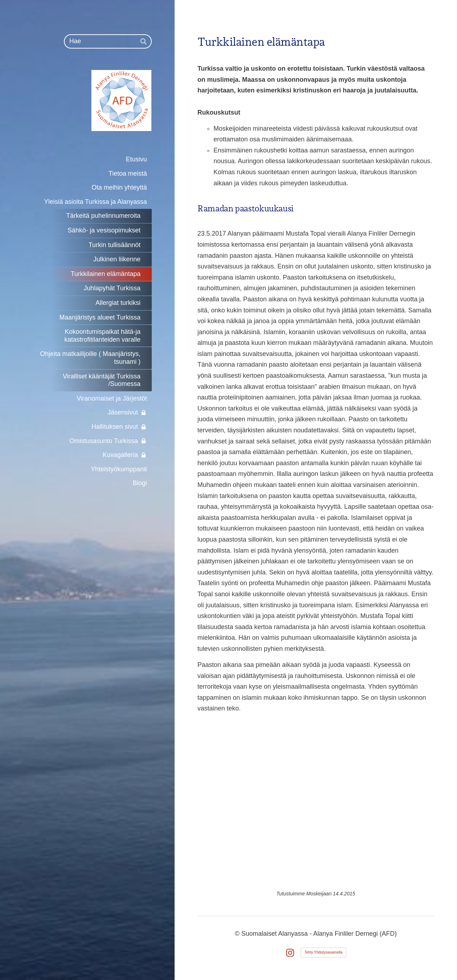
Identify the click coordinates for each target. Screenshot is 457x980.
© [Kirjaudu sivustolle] (238, 934)
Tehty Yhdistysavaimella (324, 952)
